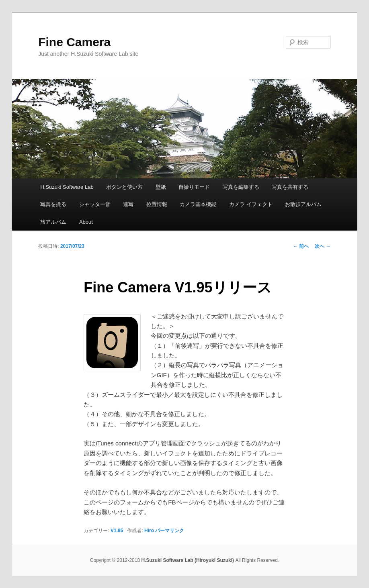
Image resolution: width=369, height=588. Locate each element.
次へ (323, 246)
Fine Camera (74, 42)
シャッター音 (95, 204)
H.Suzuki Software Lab (67, 187)
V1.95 (117, 531)
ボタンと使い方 (124, 187)
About (86, 222)
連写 (128, 204)
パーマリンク (170, 531)
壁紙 (161, 187)
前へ (301, 246)
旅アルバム (53, 222)
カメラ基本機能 (198, 204)
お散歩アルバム (303, 204)
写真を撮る (53, 204)
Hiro (149, 531)
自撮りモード (194, 187)
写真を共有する (290, 187)
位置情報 (157, 204)
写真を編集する (241, 187)
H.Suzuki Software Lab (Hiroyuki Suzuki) (188, 560)
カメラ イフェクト (251, 204)
